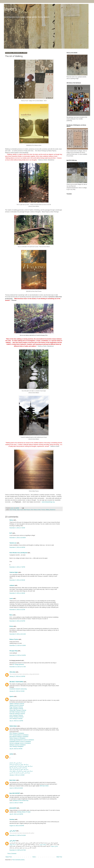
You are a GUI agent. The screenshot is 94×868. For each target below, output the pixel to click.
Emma (11, 626)
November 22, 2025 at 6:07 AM (18, 850)
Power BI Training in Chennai (17, 714)
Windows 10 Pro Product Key (21, 800)
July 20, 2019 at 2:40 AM (16, 749)
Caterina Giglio (14, 572)
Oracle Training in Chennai (16, 717)
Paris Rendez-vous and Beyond (18, 553)
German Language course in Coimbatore (20, 743)
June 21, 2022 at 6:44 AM (16, 788)
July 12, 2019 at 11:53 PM (16, 721)
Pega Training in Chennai (16, 707)
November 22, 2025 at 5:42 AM (18, 835)
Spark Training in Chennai (16, 709)
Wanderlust (53, 510)
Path (32, 510)
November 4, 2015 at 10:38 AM (18, 538)
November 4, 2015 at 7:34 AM (17, 528)
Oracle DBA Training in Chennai (18, 710)
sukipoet (12, 585)
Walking (48, 510)
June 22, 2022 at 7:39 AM (16, 803)
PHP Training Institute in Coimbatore (19, 735)
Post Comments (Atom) (18, 860)
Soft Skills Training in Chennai (17, 712)
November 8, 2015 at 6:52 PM (17, 621)
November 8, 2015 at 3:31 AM (17, 610)
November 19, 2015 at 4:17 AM (18, 667)
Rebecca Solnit (37, 510)
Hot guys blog (13, 651)
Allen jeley (12, 672)
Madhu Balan (13, 726)
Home (34, 857)
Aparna (12, 696)
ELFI (11, 533)
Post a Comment (12, 854)
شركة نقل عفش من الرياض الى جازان (19, 769)
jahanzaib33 (13, 808)
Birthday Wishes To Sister (24, 812)
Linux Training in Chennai (16, 715)
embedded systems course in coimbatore (20, 742)
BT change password (18, 664)
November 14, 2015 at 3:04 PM (18, 655)
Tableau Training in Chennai (17, 704)
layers (10, 9)
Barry (11, 615)
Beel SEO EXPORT (15, 793)
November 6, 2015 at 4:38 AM (17, 593)
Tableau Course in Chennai (17, 705)
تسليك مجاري (43, 845)
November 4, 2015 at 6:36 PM (17, 547)
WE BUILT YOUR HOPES (16, 682)
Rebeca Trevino (14, 639)
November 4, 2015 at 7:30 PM (17, 567)
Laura (11, 598)
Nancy (11, 520)
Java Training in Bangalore (16, 746)
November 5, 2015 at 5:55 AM (17, 580)
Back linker (13, 780)
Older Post (59, 857)
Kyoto (22, 510)
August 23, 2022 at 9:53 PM (17, 826)
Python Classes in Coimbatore (17, 738)
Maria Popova (27, 510)
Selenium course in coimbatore (18, 745)
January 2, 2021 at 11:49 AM (17, 775)
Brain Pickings (13, 510)
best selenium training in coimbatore (19, 737)
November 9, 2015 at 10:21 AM (18, 634)
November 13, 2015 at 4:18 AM (18, 645)
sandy (11, 754)
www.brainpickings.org (48, 502)
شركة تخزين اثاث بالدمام (16, 763)
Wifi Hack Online (44, 786)
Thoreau (43, 510)
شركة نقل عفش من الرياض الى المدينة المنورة (21, 766)
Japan (18, 510)
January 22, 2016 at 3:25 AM (17, 691)
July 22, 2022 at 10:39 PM (16, 814)
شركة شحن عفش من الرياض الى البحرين (20, 773)
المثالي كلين (13, 831)
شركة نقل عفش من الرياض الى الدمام (19, 765)
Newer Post (9, 857)
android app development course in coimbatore (22, 740)
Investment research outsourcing (18, 689)
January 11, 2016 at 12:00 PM (17, 676)
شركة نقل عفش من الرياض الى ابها (18, 768)
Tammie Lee (13, 543)
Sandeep (12, 819)
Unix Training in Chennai (16, 719)
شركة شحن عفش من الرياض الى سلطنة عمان (21, 771)
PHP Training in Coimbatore (17, 733)
